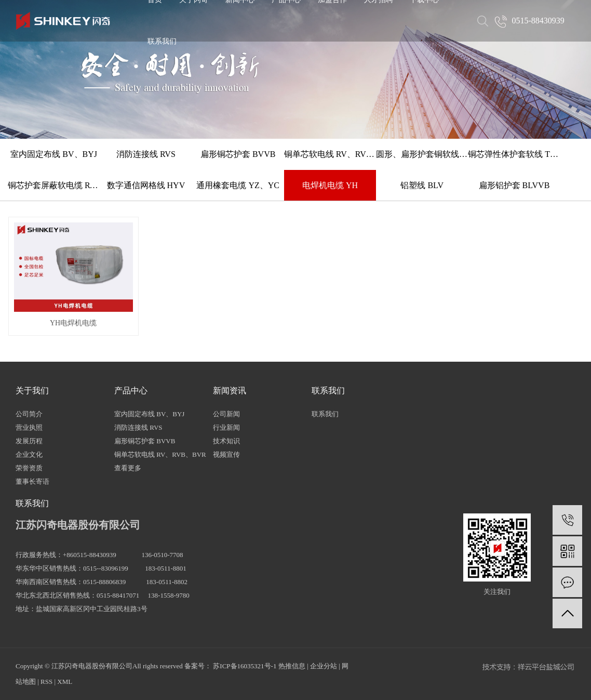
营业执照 (29, 427)
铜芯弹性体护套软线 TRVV (514, 154)
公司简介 (29, 414)
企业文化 (29, 454)
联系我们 (162, 41)
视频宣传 (226, 454)
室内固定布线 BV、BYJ (54, 154)
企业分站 (324, 666)
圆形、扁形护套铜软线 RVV (422, 154)
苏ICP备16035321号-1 (245, 666)
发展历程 (29, 441)
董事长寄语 (32, 481)
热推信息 (292, 666)
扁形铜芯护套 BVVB (238, 154)
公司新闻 (226, 414)
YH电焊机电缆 (73, 323)
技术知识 (226, 441)
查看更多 (128, 468)
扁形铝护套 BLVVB (514, 185)
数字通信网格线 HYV (146, 185)
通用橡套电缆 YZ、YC (238, 185)
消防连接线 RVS (146, 154)
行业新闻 (226, 427)
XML (65, 682)
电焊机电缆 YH (330, 185)
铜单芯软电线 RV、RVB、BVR (330, 154)
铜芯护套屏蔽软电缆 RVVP (54, 185)
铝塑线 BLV (422, 185)
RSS (46, 682)
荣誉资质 (29, 468)
